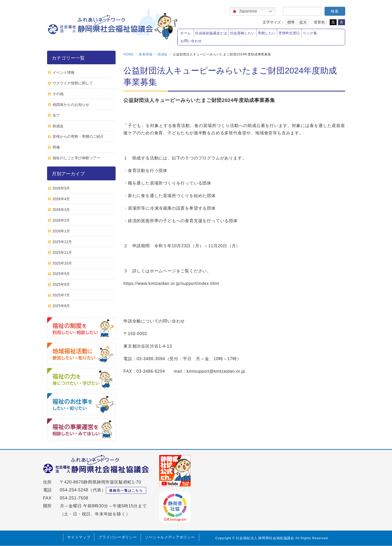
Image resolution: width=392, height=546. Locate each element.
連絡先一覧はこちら (126, 490)
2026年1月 (61, 231)
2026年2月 (61, 220)
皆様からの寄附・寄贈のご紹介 (78, 136)
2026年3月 (61, 210)
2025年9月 (61, 274)
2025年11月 (62, 252)
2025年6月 (61, 306)
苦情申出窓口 (289, 33)
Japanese (244, 12)
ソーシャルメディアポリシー (170, 537)
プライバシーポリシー (118, 537)
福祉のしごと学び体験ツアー (76, 158)
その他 (58, 94)
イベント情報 (64, 72)
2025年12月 (62, 242)
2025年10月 (62, 263)
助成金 (58, 126)
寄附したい (267, 33)
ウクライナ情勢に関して (73, 83)
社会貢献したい (243, 33)
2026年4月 (61, 199)
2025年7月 (61, 295)
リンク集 (310, 33)
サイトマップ (79, 537)
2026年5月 (61, 188)
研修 (56, 147)
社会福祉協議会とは (211, 33)
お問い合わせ (191, 41)
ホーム (186, 33)
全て (56, 115)
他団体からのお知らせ (71, 105)
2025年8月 (61, 284)
